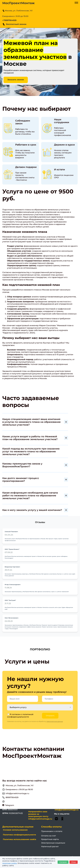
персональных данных (55, 722)
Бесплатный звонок (14, 24)
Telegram (10, 806)
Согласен (63, 862)
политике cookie (10, 863)
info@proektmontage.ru (17, 794)
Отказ (74, 862)
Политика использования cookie (20, 840)
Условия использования (15, 830)
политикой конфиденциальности (20, 716)
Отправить (50, 716)
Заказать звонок (16, 80)
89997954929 (12, 798)
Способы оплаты (51, 827)
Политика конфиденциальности (19, 835)
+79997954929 (9, 20)
